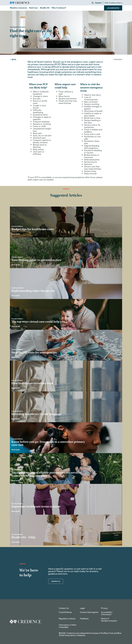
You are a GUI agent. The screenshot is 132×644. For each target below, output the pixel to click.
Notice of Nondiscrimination (109, 619)
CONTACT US (56, 581)
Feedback (84, 618)
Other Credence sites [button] (113, 3)
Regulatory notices (67, 618)
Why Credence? (59, 8)
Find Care (33, 8)
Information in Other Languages (68, 626)
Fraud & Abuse (65, 612)
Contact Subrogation (89, 612)
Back (13, 59)
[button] (93, 3)
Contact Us (64, 608)
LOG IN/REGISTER (113, 8)
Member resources (18, 8)
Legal (82, 608)
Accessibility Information (107, 613)
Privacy (104, 608)
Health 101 (45, 8)
